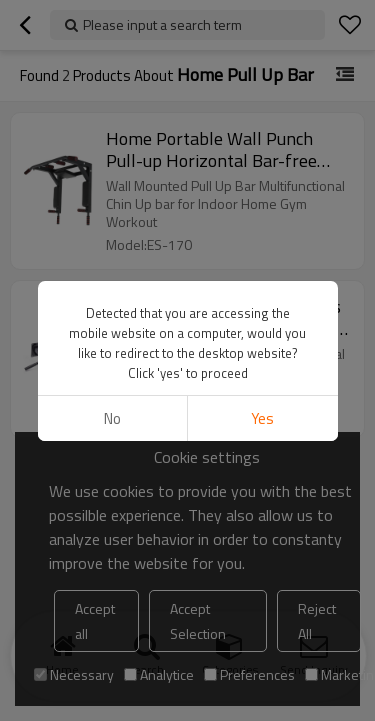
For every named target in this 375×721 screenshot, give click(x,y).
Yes (262, 418)
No (112, 418)
